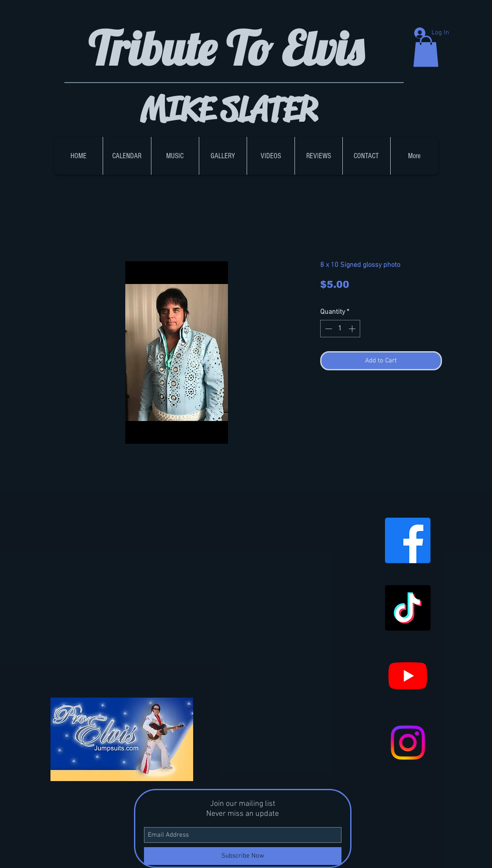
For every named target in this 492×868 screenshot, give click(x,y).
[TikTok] (408, 608)
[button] (426, 51)
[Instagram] (408, 743)
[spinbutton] (340, 329)
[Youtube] (408, 675)
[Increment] (353, 329)
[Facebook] (408, 540)
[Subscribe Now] (243, 856)
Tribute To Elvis (231, 48)
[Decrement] (328, 329)
